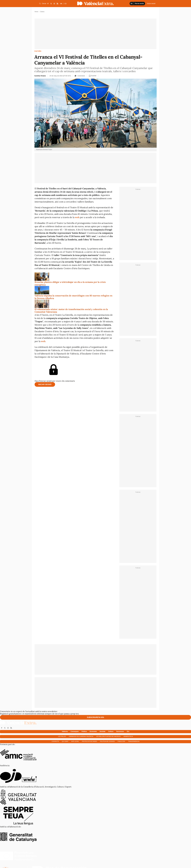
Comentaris (80, 76)
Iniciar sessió (45, 384)
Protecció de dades (89, 741)
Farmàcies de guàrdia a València (81, 736)
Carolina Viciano (40, 76)
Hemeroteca (128, 736)
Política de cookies (107, 741)
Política (84, 731)
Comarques (75, 731)
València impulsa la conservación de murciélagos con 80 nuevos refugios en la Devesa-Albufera (73, 297)
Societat (103, 731)
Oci (128, 731)
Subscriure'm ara (95, 717)
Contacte (55, 741)
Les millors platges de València (108, 736)
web (77, 217)
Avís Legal (75, 741)
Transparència (134, 741)
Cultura (38, 51)
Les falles (62, 736)
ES (66, 4)
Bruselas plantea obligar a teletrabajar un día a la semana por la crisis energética (70, 283)
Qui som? (65, 741)
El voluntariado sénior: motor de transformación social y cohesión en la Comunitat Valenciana (71, 311)
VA (61, 4)
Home (36, 12)
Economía (93, 731)
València (65, 731)
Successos (120, 731)
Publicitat (121, 741)
